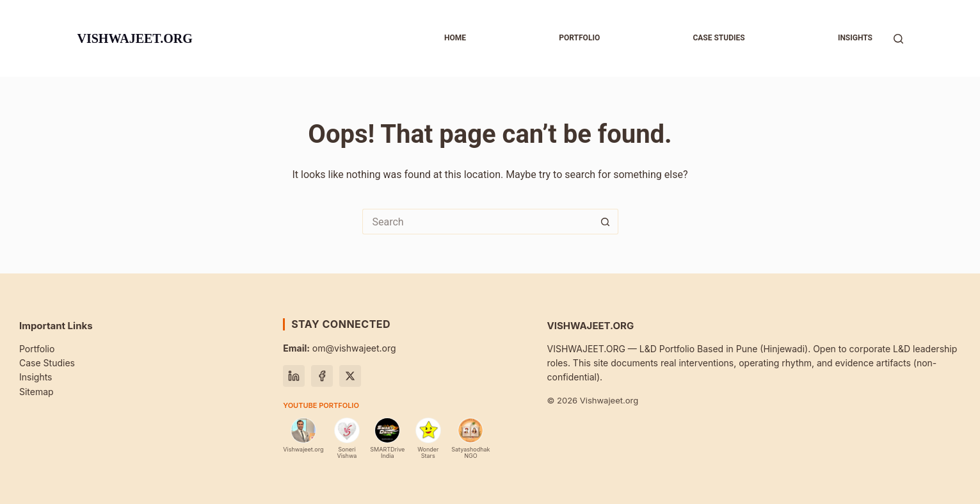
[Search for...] (478, 222)
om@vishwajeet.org (339, 348)
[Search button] (606, 222)
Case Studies (47, 363)
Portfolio (579, 38)
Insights (855, 38)
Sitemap (36, 392)
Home (455, 38)
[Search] (898, 39)
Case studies (719, 38)
